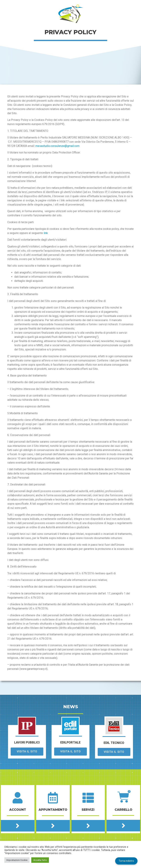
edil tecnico (114, 743)
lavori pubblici (27, 743)
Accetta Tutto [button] (40, 860)
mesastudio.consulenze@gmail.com (57, 146)
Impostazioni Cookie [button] (17, 860)
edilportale (70, 743)
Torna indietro (126, 861)
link (46, 233)
